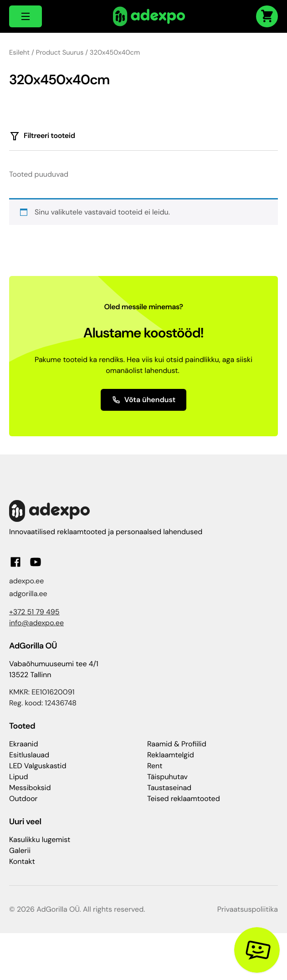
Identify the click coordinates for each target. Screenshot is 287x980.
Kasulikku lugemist (40, 840)
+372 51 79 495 (34, 612)
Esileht (19, 52)
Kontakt (22, 861)
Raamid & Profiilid (177, 744)
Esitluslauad (29, 755)
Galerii (20, 850)
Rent (155, 766)
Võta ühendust (144, 400)
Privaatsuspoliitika (248, 909)
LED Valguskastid (38, 766)
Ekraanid (23, 744)
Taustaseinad (169, 788)
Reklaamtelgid (171, 755)
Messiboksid (30, 788)
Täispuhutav (167, 777)
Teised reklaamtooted (184, 799)
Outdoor (23, 799)
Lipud (18, 777)
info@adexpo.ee (36, 623)
